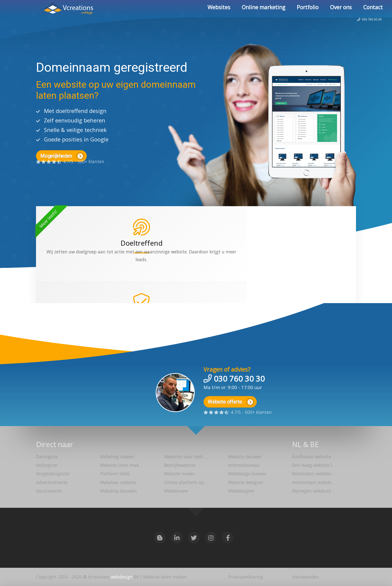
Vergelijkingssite (53, 474)
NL (297, 444)
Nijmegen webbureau (312, 491)
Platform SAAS (115, 474)
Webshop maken (117, 457)
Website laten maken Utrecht (120, 466)
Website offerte (231, 401)
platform (168, 274)
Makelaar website (118, 483)
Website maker (179, 474)
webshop (217, 266)
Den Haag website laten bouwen (312, 466)
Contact (373, 9)
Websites (219, 9)
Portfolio (308, 9)
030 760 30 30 (364, 26)
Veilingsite (47, 466)
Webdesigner (241, 491)
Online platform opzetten (184, 483)
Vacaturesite (49, 491)
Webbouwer (176, 491)
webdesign (122, 577)
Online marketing (263, 9)
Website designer (246, 483)
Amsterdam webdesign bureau (312, 483)
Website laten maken (43, 9)
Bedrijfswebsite (180, 466)
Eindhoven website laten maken (312, 457)
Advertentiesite (52, 483)
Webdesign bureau (247, 474)
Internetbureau (244, 466)
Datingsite (47, 457)
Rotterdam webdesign (312, 474)
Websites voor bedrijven (184, 457)
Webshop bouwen (118, 491)
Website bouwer (244, 457)
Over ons (341, 9)
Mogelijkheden (63, 156)
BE (315, 444)
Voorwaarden (305, 577)
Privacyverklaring (245, 577)
